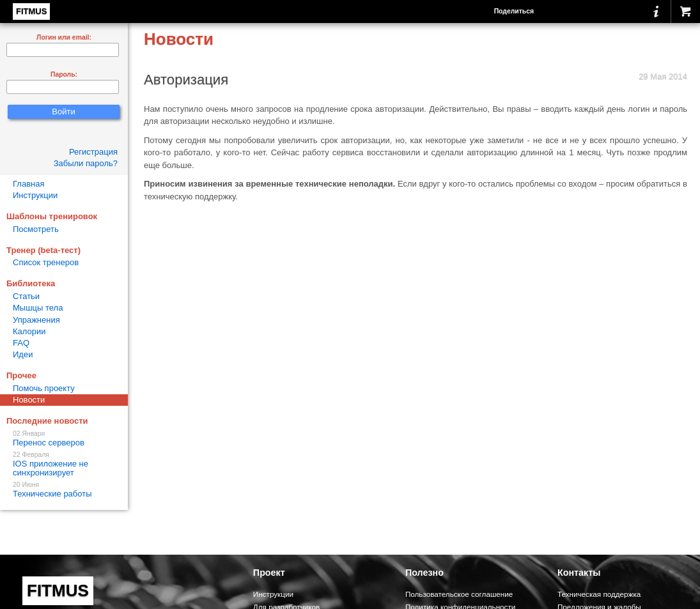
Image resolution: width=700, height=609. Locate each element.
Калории (29, 331)
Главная (28, 184)
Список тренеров (46, 262)
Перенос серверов (64, 439)
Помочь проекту (44, 388)
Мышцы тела (38, 308)
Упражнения (36, 320)
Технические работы (64, 490)
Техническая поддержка (599, 594)
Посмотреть (36, 229)
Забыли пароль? (86, 163)
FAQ (21, 343)
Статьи (26, 296)
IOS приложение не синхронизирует (64, 464)
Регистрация (93, 152)
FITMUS (31, 11)
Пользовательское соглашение (459, 594)
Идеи (23, 354)
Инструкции (35, 195)
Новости (29, 400)
